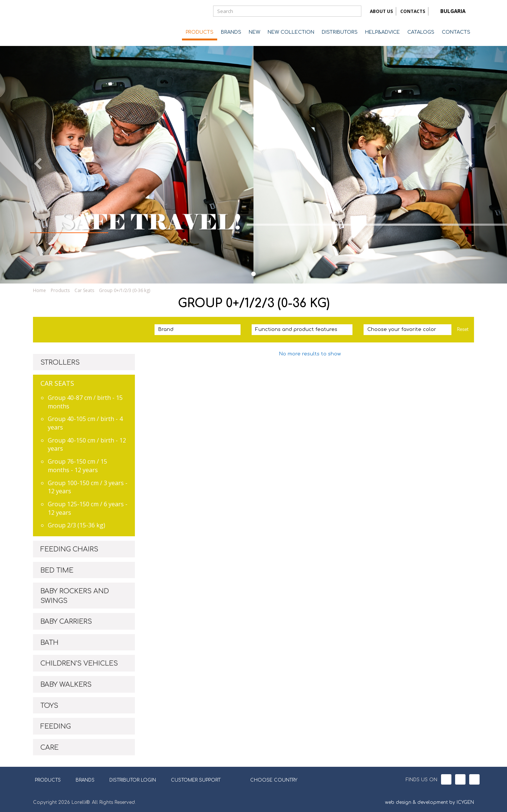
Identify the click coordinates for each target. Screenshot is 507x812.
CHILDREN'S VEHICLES (79, 663)
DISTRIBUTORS (340, 32)
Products (60, 290)
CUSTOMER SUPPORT (196, 780)
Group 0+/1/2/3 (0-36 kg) (125, 290)
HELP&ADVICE (382, 32)
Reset (463, 329)
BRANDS (231, 32)
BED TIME (57, 570)
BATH (49, 643)
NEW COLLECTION (291, 32)
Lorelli (63, 23)
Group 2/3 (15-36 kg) (77, 525)
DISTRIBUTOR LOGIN (133, 780)
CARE (49, 748)
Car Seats (84, 290)
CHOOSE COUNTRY (269, 779)
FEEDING (56, 726)
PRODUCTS (200, 32)
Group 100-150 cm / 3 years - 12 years (88, 487)
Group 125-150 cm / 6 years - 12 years (88, 508)
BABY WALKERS (66, 685)
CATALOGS (421, 32)
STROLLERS (60, 362)
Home (39, 290)
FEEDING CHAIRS (69, 549)
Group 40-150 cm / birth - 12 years (87, 445)
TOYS (49, 706)
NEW (254, 32)
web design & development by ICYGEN (430, 802)
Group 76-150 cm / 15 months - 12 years (77, 466)
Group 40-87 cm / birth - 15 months (85, 402)
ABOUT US (381, 11)
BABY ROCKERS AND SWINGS (75, 596)
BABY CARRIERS (66, 622)
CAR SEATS (57, 383)
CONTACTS (413, 11)
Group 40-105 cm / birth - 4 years (85, 423)
